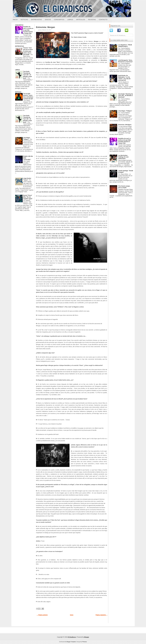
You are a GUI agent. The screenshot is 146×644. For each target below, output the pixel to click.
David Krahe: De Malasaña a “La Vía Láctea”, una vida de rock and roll (124, 78)
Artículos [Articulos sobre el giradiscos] (81, 19)
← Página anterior (42, 615)
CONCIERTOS (19, 25)
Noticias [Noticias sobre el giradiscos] (24, 19)
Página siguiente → (102, 615)
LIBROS (17, 70)
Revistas (92, 19)
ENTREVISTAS (20, 46)
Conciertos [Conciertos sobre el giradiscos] (59, 19)
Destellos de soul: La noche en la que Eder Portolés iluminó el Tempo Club (28, 30)
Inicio (15, 19)
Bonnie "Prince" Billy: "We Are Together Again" (28, 197)
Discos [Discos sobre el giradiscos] (48, 19)
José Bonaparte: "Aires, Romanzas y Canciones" (126, 61)
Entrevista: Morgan (46, 27)
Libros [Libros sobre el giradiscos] (70, 19)
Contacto (103, 19)
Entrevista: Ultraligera (125, 125)
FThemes (84, 642)
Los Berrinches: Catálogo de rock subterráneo (123, 157)
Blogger (87, 637)
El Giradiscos (72, 637)
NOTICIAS (18, 92)
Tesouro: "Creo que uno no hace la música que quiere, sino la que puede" (28, 51)
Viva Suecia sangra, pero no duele (124, 187)
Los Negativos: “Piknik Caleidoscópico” (125, 46)
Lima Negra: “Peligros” (125, 111)
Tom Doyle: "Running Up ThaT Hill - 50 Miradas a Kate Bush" (28, 75)
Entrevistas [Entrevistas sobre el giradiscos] (36, 19)
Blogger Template (71, 642)
